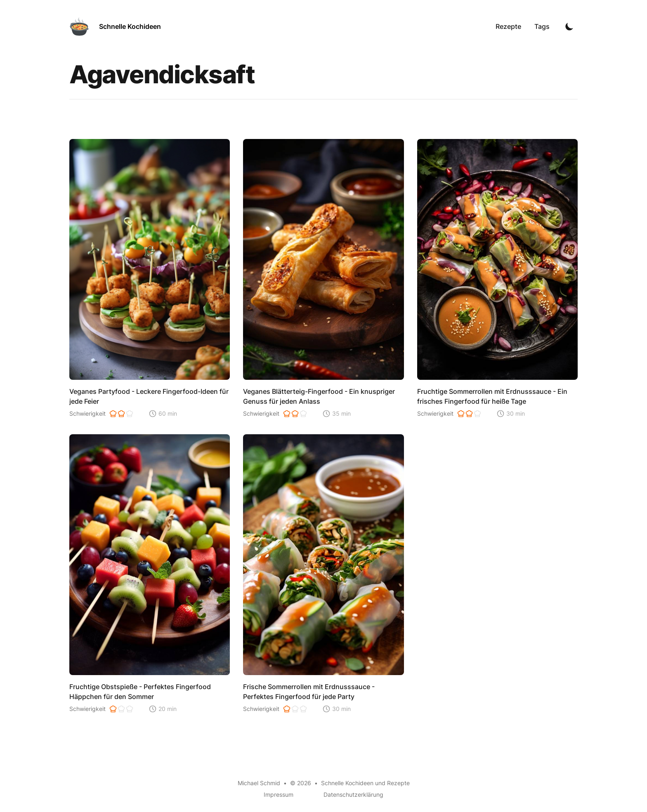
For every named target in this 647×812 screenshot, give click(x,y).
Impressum (279, 794)
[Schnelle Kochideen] (115, 26)
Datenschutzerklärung (353, 794)
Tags (542, 26)
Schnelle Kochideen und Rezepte (365, 783)
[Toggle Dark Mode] (569, 26)
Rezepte (508, 26)
